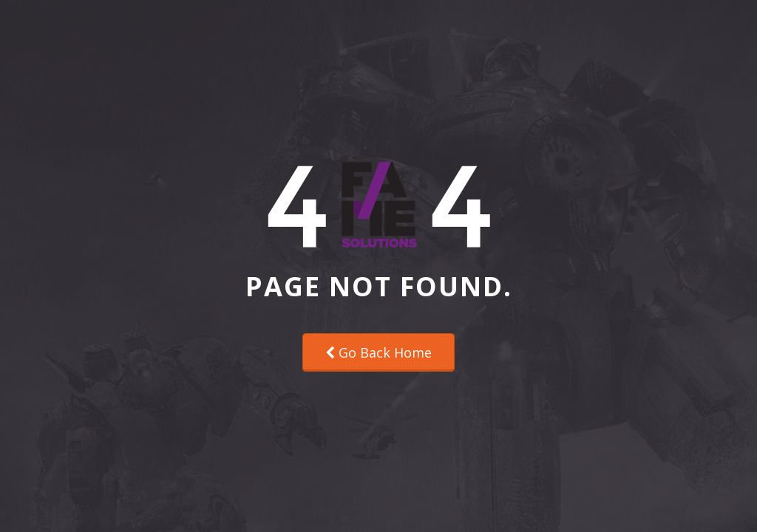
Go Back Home (378, 352)
